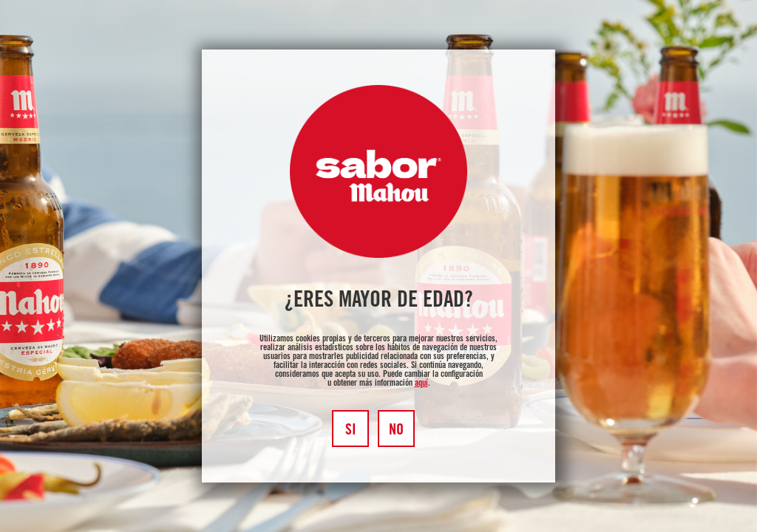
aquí (421, 383)
